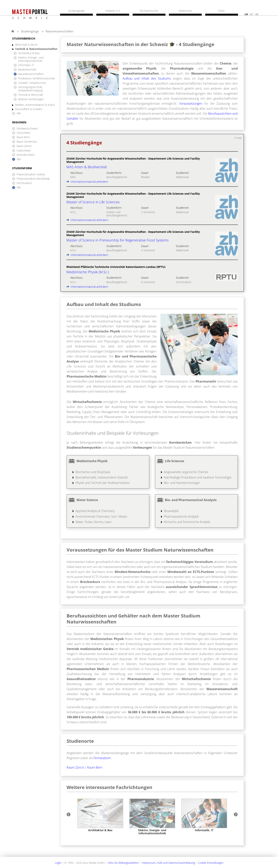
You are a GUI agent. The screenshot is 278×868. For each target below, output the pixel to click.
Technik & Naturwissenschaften (36, 49)
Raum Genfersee (27, 142)
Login (58, 863)
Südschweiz (24, 151)
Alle (19, 113)
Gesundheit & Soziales (29, 109)
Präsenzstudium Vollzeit (31, 175)
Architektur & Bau (29, 53)
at (252, 14)
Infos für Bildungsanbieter (123, 863)
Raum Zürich (24, 146)
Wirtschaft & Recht (26, 45)
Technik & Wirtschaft (31, 95)
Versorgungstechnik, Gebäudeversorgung (30, 89)
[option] (100, 815)
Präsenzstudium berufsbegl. (33, 179)
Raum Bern (23, 137)
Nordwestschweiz (27, 129)
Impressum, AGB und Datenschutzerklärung (168, 863)
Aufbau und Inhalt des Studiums (147, 78)
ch (246, 14)
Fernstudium (24, 183)
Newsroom (185, 11)
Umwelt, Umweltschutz (32, 83)
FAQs (222, 11)
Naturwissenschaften (59, 31)
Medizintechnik (27, 70)
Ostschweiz (24, 133)
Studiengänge (30, 31)
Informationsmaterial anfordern (87, 182)
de (257, 14)
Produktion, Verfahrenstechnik (36, 79)
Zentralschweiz (26, 155)
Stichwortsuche (149, 11)
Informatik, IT (26, 65)
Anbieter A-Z (113, 11)
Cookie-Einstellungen (211, 863)
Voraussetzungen (191, 103)
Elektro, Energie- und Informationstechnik (31, 59)
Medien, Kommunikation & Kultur (35, 105)
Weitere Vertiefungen (31, 99)
